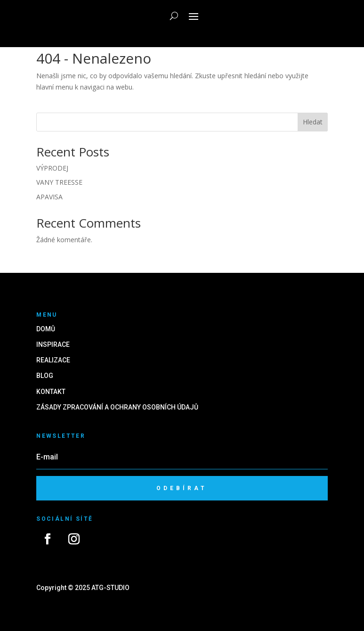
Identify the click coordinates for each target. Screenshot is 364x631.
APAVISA (49, 197)
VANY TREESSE (59, 182)
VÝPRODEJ (52, 168)
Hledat (313, 122)
